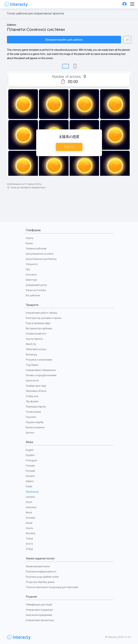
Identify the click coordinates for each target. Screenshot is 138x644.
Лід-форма (32, 401)
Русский (30, 471)
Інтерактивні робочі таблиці (42, 313)
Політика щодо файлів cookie (42, 577)
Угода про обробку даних (40, 582)
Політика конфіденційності (41, 572)
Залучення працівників (39, 615)
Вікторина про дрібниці (39, 328)
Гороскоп (31, 417)
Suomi (29, 528)
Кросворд (31, 354)
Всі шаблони (33, 295)
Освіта (30, 238)
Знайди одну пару (36, 386)
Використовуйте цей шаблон (64, 40)
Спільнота (32, 264)
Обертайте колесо (36, 349)
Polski (29, 486)
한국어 (29, 544)
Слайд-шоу (32, 396)
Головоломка (33, 412)
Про (28, 269)
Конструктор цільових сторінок (44, 318)
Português (32, 460)
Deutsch (30, 476)
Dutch (29, 502)
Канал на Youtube (36, 290)
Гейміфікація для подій (39, 605)
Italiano (30, 481)
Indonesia (31, 507)
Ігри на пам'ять (34, 339)
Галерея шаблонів (36, 249)
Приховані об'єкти (36, 391)
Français (30, 466)
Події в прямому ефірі (38, 323)
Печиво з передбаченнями (41, 375)
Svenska (30, 518)
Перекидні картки (36, 407)
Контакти (31, 275)
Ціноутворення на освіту (40, 254)
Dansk (29, 523)
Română (30, 533)
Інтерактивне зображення (41, 370)
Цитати (30, 433)
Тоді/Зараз (32, 365)
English (30, 450)
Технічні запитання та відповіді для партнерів (52, 587)
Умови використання (38, 566)
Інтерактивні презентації (40, 620)
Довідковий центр (36, 285)
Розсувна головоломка (39, 360)
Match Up (31, 344)
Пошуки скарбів (35, 422)
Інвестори (31, 280)
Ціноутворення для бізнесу (41, 259)
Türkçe (30, 539)
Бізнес (29, 243)
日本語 (29, 549)
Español (30, 455)
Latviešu (30, 497)
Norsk (29, 513)
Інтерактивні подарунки (39, 610)
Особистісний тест (36, 334)
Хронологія (32, 381)
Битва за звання (35, 427)
